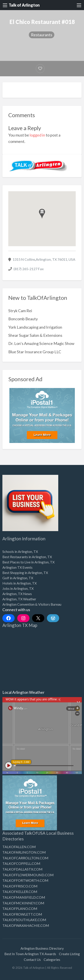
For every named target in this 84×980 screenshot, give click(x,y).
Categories (52, 959)
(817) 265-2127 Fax (29, 269)
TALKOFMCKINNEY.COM (23, 903)
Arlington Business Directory (42, 948)
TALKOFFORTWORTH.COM (25, 880)
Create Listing (69, 954)
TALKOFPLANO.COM (20, 908)
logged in (37, 135)
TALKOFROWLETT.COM (22, 914)
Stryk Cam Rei (20, 311)
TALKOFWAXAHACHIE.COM (26, 925)
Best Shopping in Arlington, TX (25, 573)
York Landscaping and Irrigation (35, 327)
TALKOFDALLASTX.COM (22, 869)
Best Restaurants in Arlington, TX (27, 557)
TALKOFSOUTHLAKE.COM (24, 920)
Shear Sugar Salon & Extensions (35, 335)
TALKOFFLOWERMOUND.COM (28, 875)
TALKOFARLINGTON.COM (24, 852)
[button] (42, 214)
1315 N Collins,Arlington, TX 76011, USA (44, 259)
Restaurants (42, 35)
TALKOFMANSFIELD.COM (24, 897)
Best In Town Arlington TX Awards (30, 954)
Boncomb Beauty (23, 319)
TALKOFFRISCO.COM (20, 886)
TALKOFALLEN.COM (19, 847)
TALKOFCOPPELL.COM (21, 863)
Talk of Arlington (24, 5)
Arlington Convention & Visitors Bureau (32, 604)
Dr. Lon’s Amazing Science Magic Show (41, 343)
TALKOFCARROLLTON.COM (25, 858)
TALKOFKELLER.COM (20, 892)
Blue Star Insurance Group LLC (35, 352)
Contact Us (32, 959)
